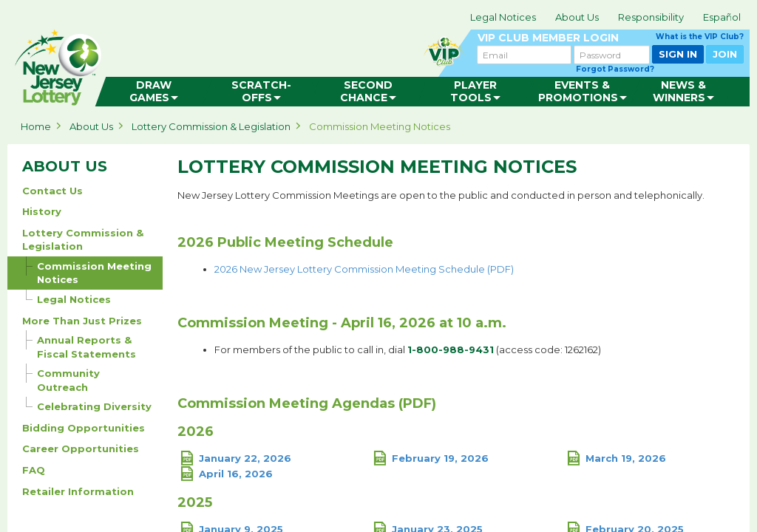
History (42, 211)
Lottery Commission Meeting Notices (377, 167)
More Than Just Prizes (82, 321)
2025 (195, 503)
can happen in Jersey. (244, 64)
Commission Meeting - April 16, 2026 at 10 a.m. (342, 324)
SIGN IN (678, 54)
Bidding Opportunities (84, 428)
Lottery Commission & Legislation (211, 126)
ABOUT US (65, 166)
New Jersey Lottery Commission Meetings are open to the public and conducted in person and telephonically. (442, 195)
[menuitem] (154, 92)
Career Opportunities (81, 449)
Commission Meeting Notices (380, 126)
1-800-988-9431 (451, 349)
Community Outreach (63, 378)
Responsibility (651, 17)
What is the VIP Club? (700, 37)
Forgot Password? (615, 69)
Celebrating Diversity (89, 405)
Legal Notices (503, 17)
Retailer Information (78, 491)
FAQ (34, 470)
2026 (196, 432)
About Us (577, 17)
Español (722, 17)
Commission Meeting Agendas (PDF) (307, 404)
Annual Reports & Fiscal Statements (81, 345)
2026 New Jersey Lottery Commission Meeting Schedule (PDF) (364, 269)
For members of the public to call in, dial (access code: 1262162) (408, 349)
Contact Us (52, 191)
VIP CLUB (611, 38)
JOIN (725, 54)
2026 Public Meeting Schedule (285, 243)
